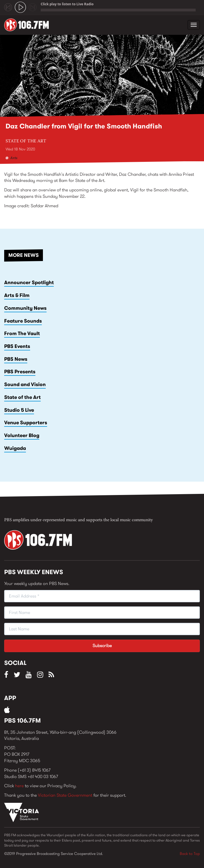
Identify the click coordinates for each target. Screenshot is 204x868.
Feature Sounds (23, 321)
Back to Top (190, 854)
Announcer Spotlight (29, 282)
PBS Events (17, 346)
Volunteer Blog (22, 435)
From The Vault (22, 333)
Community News (25, 308)
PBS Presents (20, 372)
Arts (14, 158)
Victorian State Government (65, 795)
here (19, 786)
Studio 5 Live (19, 410)
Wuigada (15, 448)
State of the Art (26, 141)
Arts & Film (17, 295)
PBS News (16, 359)
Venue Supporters (26, 423)
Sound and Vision (25, 384)
